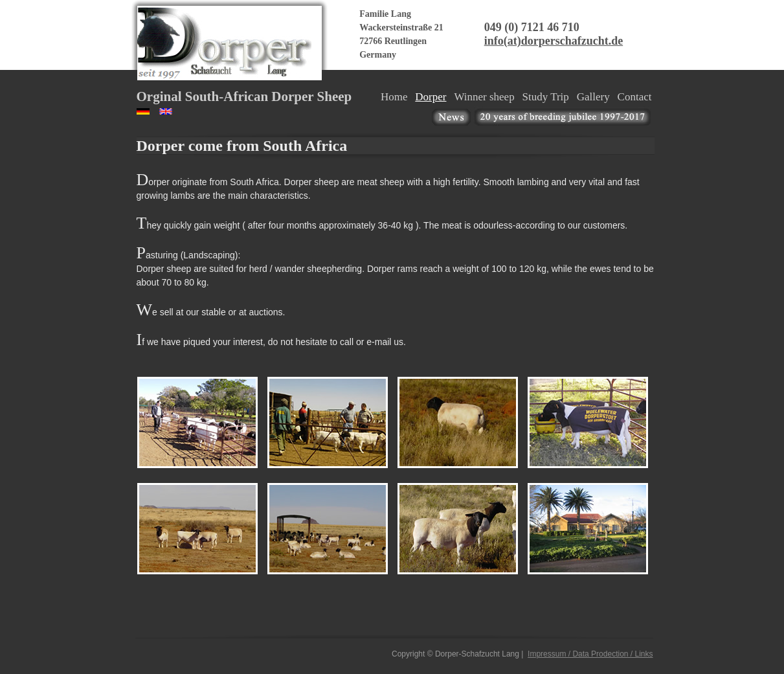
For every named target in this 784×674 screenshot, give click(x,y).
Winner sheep (484, 97)
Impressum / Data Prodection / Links (590, 654)
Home (394, 97)
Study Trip (546, 97)
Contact (635, 97)
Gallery (593, 97)
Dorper (431, 97)
